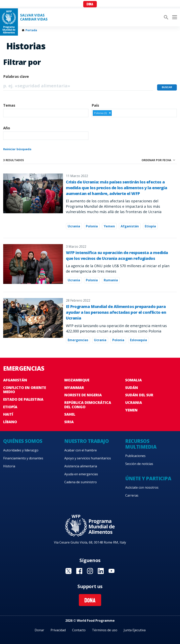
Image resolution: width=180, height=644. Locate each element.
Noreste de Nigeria (83, 395)
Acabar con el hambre (81, 450)
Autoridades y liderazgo (21, 450)
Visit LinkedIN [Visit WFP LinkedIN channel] (101, 571)
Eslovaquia (138, 340)
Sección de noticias (139, 464)
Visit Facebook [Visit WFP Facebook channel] (79, 571)
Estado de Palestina (23, 399)
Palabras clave (16, 76)
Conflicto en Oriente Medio (25, 390)
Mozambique (77, 380)
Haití (8, 414)
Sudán (132, 388)
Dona (90, 4)
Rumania (111, 280)
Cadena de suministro (81, 482)
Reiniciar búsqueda (17, 149)
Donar (39, 630)
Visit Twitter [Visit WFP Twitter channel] (68, 571)
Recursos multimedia (141, 444)
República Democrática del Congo (88, 405)
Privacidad (58, 630)
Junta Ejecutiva (135, 630)
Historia (9, 466)
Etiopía (150, 226)
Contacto (79, 630)
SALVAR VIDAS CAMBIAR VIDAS (34, 17)
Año (7, 128)
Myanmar (74, 388)
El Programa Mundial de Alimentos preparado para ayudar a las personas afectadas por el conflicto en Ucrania (116, 312)
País (95, 105)
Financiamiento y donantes (23, 458)
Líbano (10, 422)
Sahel (70, 414)
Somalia (134, 380)
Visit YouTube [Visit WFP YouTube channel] (112, 571)
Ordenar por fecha (156, 160)
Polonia (92, 226)
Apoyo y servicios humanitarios (88, 458)
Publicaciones (135, 456)
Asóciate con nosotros (142, 487)
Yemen (109, 226)
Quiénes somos (23, 441)
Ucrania (74, 226)
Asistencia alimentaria (81, 466)
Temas (9, 105)
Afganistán (130, 226)
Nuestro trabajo (87, 441)
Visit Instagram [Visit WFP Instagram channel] (90, 571)
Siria (69, 422)
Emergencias (78, 340)
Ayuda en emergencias (81, 474)
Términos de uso (105, 630)
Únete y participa (148, 478)
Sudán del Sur (139, 395)
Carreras (132, 495)
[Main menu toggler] (174, 17)
